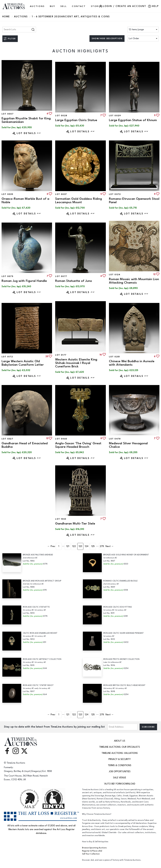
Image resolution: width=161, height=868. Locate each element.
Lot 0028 (61, 116)
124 (87, 546)
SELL (64, 6)
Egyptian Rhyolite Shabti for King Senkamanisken (26, 120)
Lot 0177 (61, 355)
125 (93, 546)
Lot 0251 (115, 357)
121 (68, 546)
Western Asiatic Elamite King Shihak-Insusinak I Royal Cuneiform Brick (76, 363)
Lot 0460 (61, 439)
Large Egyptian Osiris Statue (76, 120)
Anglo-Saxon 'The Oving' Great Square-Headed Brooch (78, 445)
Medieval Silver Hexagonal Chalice (128, 445)
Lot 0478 (115, 439)
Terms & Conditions (120, 765)
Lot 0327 (7, 439)
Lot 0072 (115, 194)
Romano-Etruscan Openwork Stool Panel (134, 200)
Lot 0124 (115, 275)
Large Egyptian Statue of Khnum (133, 120)
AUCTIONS (37, 6)
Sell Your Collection (91, 854)
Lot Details (29, 133)
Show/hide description (107, 39)
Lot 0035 (7, 194)
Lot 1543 (61, 519)
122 (74, 546)
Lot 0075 (7, 276)
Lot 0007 (8, 114)
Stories (97, 6)
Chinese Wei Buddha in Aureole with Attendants (132, 363)
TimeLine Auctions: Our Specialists (120, 747)
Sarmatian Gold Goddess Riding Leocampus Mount (79, 200)
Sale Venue (120, 778)
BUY (53, 6)
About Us (120, 741)
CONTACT (79, 6)
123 (80, 546)
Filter (12, 39)
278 (102, 546)
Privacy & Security (120, 759)
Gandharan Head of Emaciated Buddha (25, 445)
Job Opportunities (120, 772)
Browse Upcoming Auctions (94, 848)
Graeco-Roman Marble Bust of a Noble (25, 200)
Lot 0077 (61, 276)
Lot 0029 (115, 116)
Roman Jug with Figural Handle (24, 281)
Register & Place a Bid (92, 851)
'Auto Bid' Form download (120, 784)
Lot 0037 (61, 194)
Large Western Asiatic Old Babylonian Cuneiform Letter (23, 363)
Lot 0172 (7, 357)
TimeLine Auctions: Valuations (120, 753)
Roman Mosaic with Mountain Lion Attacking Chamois (134, 281)
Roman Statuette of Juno (74, 281)
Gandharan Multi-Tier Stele (75, 523)
